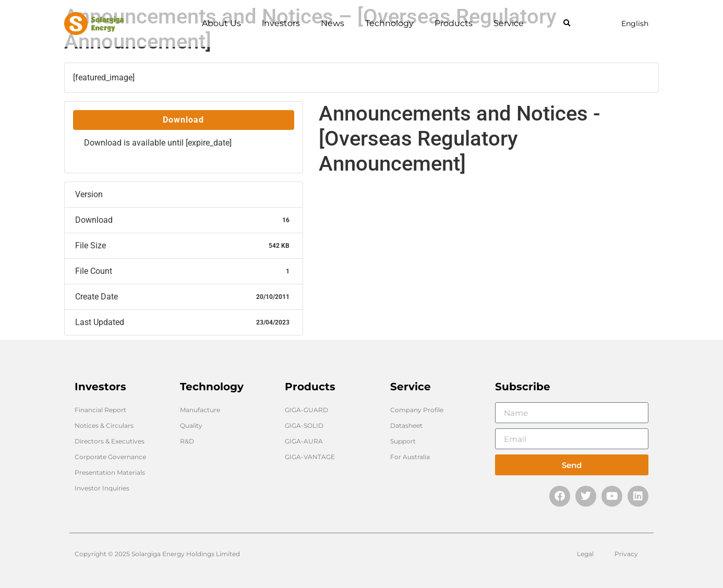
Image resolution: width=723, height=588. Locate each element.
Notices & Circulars (104, 425)
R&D (187, 441)
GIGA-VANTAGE (310, 457)
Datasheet (406, 425)
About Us (221, 23)
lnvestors (281, 23)
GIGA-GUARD (306, 410)
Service (509, 23)
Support (403, 441)
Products (454, 23)
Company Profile (417, 410)
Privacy (626, 554)
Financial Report (100, 410)
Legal (585, 554)
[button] (567, 24)
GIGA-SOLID (304, 425)
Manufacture (200, 410)
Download (183, 120)
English (635, 23)
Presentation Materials (110, 472)
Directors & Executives (110, 441)
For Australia (410, 457)
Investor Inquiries (102, 488)
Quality (191, 425)
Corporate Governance (110, 457)
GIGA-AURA (304, 441)
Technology (389, 23)
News (333, 23)
